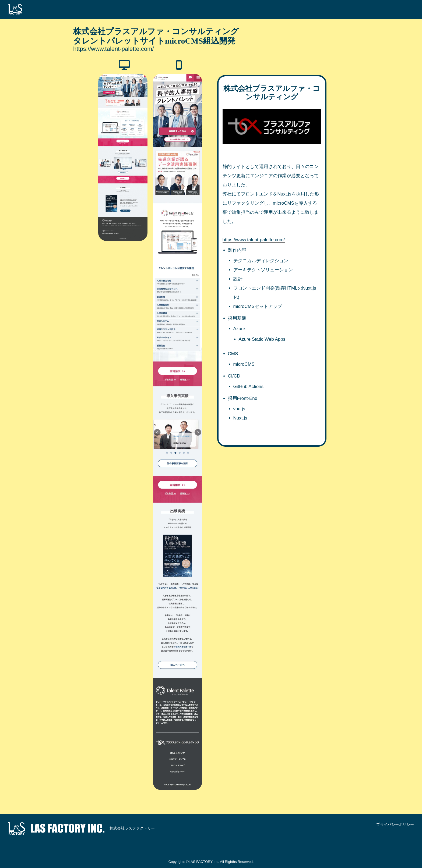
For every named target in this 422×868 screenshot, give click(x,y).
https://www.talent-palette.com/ (114, 49)
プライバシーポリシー (395, 824)
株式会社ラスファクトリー (81, 829)
